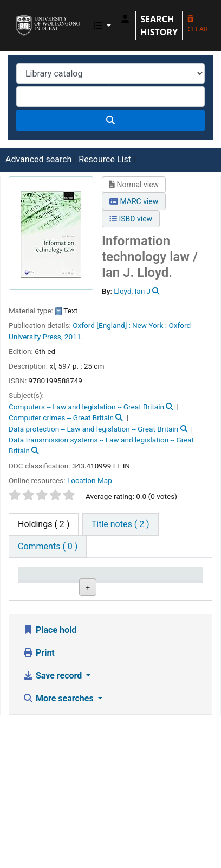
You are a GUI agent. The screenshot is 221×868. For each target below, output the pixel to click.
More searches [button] (59, 851)
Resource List (105, 159)
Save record (53, 828)
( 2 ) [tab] (44, 524)
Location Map (90, 480)
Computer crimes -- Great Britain (61, 417)
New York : (149, 325)
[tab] (121, 524)
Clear (198, 25)
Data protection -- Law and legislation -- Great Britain (93, 429)
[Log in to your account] (125, 19)
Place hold (50, 783)
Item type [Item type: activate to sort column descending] (41, 589)
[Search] (110, 121)
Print (39, 805)
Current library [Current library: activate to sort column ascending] (100, 584)
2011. (74, 337)
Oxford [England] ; (101, 325)
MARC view (134, 201)
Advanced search (38, 159)
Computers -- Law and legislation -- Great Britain (86, 407)
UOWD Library (20, 16)
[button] (102, 26)
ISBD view (131, 219)
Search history (159, 26)
